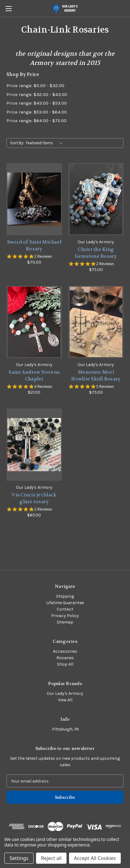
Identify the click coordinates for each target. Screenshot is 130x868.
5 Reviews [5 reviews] (105, 386)
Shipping (65, 596)
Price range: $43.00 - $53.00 (37, 103)
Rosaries (65, 658)
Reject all (51, 858)
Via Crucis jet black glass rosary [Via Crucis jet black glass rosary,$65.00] (34, 498)
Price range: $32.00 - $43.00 (37, 94)
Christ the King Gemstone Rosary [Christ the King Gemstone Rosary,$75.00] (96, 253)
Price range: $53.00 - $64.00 (37, 112)
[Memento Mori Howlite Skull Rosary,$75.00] (96, 322)
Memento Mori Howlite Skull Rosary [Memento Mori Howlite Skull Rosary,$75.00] (96, 376)
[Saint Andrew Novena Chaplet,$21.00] (34, 322)
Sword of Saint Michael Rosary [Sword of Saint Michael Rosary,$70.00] (34, 246)
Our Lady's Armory (65, 693)
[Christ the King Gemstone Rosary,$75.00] (96, 199)
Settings (19, 858)
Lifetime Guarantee (65, 603)
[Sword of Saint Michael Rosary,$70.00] (34, 199)
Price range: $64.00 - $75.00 (37, 121)
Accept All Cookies (95, 858)
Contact (65, 609)
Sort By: (17, 143)
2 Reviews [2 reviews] (43, 256)
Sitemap (65, 622)
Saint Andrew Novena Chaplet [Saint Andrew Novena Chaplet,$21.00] (34, 376)
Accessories (65, 651)
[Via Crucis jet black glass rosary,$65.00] (34, 445)
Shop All (65, 664)
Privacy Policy (65, 616)
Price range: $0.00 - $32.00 (35, 86)
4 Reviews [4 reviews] (43, 386)
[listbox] (45, 143)
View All (65, 700)
